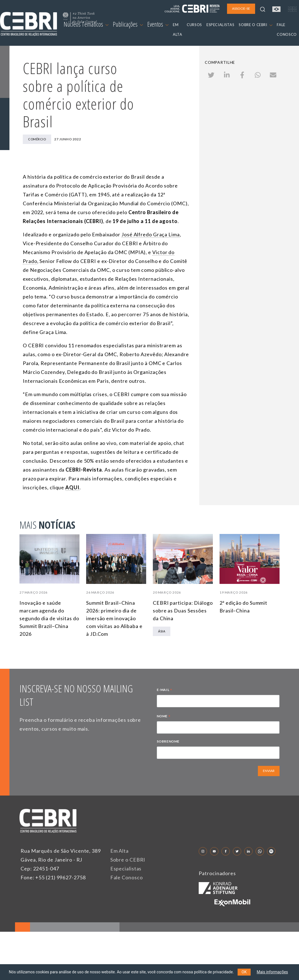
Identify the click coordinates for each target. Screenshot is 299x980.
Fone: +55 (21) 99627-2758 (53, 877)
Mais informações (272, 972)
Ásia (162, 631)
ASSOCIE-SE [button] (241, 8)
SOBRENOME (168, 741)
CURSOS (194, 25)
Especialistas (126, 868)
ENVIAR (269, 771)
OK (244, 972)
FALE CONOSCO (287, 30)
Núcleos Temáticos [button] (86, 24)
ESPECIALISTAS (220, 25)
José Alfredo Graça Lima (151, 234)
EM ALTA (178, 30)
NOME (164, 717)
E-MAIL (165, 690)
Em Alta (119, 851)
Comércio (37, 139)
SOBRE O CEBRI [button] (256, 25)
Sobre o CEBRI (128, 860)
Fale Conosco (127, 877)
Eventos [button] (158, 24)
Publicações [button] (128, 24)
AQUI (72, 487)
